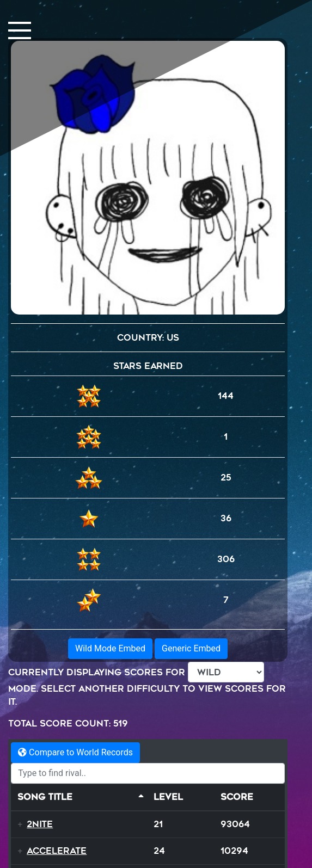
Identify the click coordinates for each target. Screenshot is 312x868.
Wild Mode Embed (110, 648)
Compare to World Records (75, 752)
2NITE (40, 824)
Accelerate (57, 851)
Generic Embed (191, 648)
